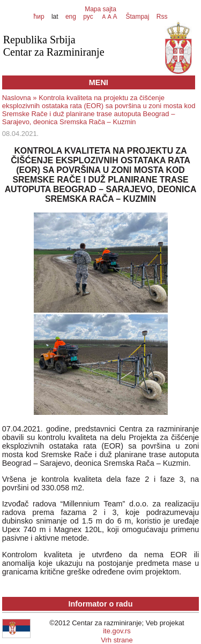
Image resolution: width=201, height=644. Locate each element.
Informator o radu (101, 604)
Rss (161, 17)
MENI (99, 82)
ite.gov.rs (117, 631)
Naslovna (17, 98)
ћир (39, 17)
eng (71, 17)
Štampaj (137, 17)
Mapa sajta (100, 9)
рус (88, 17)
